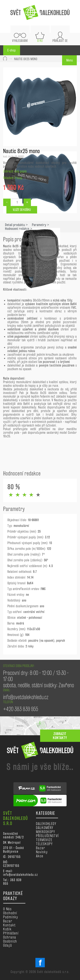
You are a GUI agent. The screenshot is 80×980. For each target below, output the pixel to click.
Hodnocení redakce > (19, 229)
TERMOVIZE (44, 840)
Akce (40, 856)
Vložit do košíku (22, 210)
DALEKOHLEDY (46, 824)
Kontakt (9, 925)
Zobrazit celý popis (15, 171)
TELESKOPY (44, 844)
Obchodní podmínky (11, 915)
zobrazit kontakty (60, 736)
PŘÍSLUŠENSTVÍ (47, 836)
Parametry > (41, 225)
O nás (7, 909)
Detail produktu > (17, 225)
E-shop (12, 50)
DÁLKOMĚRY (45, 828)
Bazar (41, 848)
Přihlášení (11, 933)
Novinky (42, 852)
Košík (7, 929)
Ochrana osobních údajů (10, 941)
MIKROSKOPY (46, 832)
